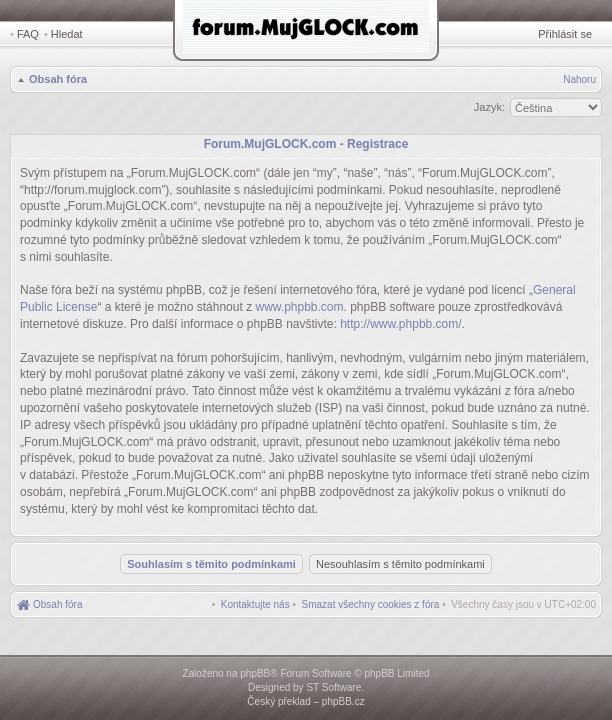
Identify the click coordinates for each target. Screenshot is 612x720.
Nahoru (579, 79)
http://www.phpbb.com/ (400, 324)
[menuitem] (371, 604)
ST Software (333, 687)
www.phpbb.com (299, 307)
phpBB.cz (343, 701)
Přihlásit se (565, 34)
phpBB (255, 673)
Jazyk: (489, 107)
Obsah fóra (58, 79)
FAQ (28, 34)
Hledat (67, 34)
